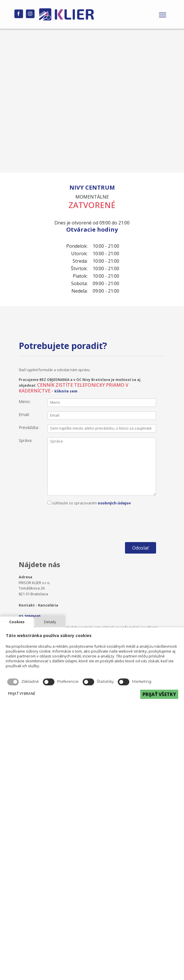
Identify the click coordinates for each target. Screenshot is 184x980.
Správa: (25, 440)
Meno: (25, 402)
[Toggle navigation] (163, 14)
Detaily (50, 622)
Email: (24, 414)
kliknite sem (66, 391)
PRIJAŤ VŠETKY (159, 694)
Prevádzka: (29, 427)
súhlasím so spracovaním (91, 514)
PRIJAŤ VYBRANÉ (22, 694)
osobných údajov (114, 503)
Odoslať (141, 548)
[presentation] (91, 517)
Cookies (17, 622)
